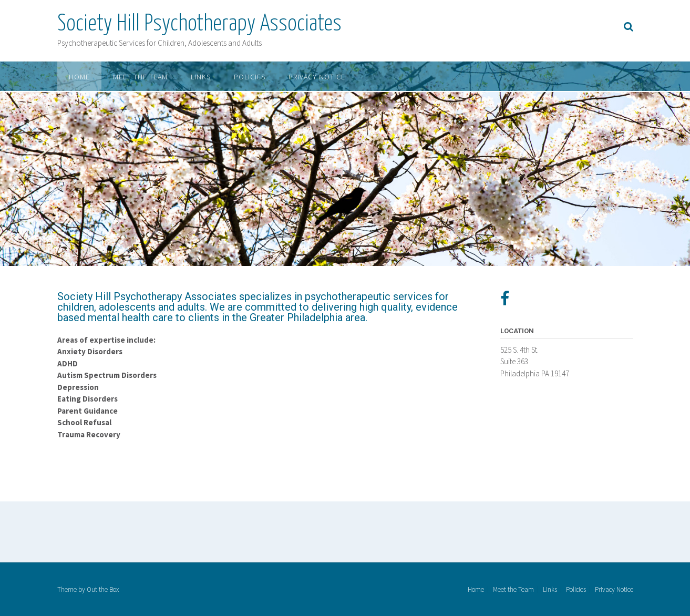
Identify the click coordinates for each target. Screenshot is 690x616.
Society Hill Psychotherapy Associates (199, 24)
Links (201, 77)
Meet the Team (140, 77)
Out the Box (103, 589)
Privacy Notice (317, 77)
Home (79, 77)
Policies (250, 77)
